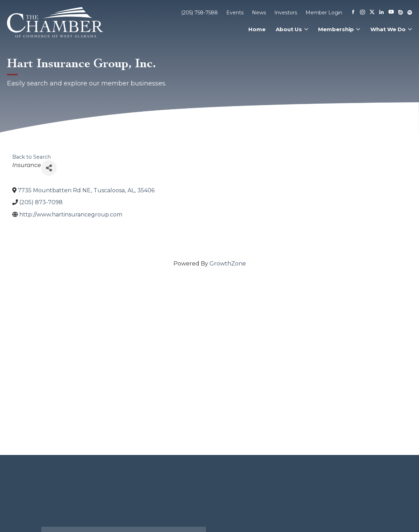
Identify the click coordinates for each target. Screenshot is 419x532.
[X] (372, 13)
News (259, 13)
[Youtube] (391, 12)
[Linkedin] (382, 13)
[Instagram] (363, 13)
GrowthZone (228, 264)
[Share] (49, 168)
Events (235, 13)
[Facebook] (353, 13)
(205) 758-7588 (200, 13)
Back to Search (32, 157)
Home (257, 29)
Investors (286, 13)
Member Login (324, 13)
